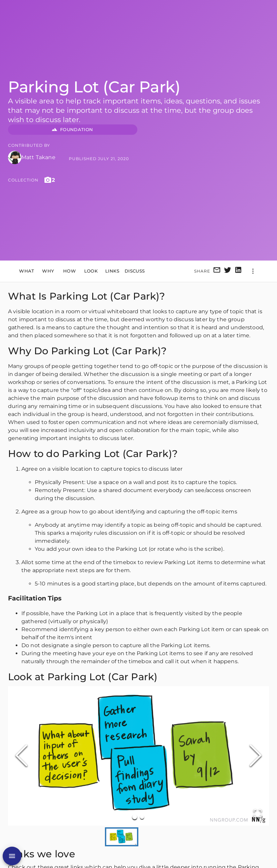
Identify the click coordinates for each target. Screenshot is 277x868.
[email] (217, 271)
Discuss (135, 271)
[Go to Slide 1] (135, 817)
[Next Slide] (256, 756)
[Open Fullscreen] (258, 814)
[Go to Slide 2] (142, 817)
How (70, 271)
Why (48, 271)
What (27, 271)
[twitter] (228, 271)
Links (112, 271)
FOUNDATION (73, 130)
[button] (138, 756)
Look (91, 271)
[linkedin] (238, 271)
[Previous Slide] (21, 756)
